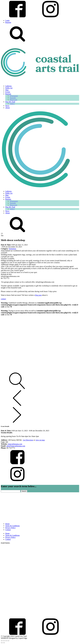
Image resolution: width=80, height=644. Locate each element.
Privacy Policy (10, 528)
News (7, 106)
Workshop (12, 249)
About (7, 108)
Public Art (9, 88)
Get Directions (28, 440)
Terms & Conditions (12, 526)
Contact (8, 530)
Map (7, 90)
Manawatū (13, 100)
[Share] (6, 641)
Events (8, 92)
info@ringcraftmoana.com (16, 446)
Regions (8, 94)
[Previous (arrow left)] (2, 643)
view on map (40, 440)
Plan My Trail (10, 102)
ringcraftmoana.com (15, 444)
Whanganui (14, 96)
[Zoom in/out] (2, 641)
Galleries (8, 86)
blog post (38, 295)
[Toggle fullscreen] (4, 641)
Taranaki (13, 98)
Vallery (12, 104)
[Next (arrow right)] (4, 643)
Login (7, 20)
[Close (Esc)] (8, 641)
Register (8, 22)
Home (7, 524)
